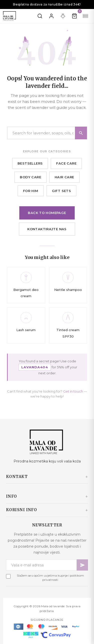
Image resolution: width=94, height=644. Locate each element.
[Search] (47, 133)
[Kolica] (74, 16)
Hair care (64, 177)
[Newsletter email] (41, 565)
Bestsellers (30, 163)
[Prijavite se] (51, 16)
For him (31, 191)
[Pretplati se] (82, 565)
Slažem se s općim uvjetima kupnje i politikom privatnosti (50, 578)
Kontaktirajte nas (47, 229)
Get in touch (73, 391)
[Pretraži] (40, 16)
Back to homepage (47, 213)
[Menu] (85, 16)
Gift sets (62, 191)
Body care (30, 177)
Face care (66, 163)
